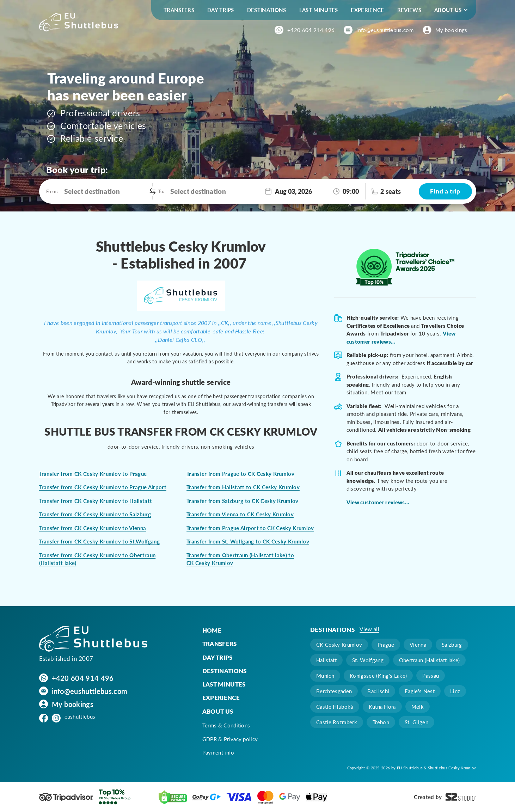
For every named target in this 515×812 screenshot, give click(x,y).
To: (161, 191)
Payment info (218, 752)
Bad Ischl (378, 691)
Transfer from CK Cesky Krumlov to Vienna (93, 528)
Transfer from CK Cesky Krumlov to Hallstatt (96, 501)
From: (52, 191)
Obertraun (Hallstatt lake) (429, 660)
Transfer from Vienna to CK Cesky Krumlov (240, 514)
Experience (367, 10)
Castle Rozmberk (337, 722)
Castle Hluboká (335, 707)
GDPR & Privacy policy (230, 739)
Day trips (221, 10)
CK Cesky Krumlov (339, 645)
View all (369, 629)
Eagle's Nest (420, 691)
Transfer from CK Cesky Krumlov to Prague (93, 474)
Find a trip (445, 191)
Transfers (179, 10)
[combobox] (107, 192)
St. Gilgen (416, 722)
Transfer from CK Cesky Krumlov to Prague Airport (103, 487)
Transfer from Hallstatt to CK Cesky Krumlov (243, 487)
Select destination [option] (92, 191)
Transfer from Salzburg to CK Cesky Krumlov (242, 501)
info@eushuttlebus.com (385, 30)
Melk (418, 707)
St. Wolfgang (368, 660)
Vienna (418, 645)
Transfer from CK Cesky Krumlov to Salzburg (95, 514)
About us (448, 10)
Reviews (409, 10)
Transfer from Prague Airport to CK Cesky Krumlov (250, 528)
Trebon (381, 722)
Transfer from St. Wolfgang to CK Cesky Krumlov (248, 541)
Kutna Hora (382, 707)
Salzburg (452, 645)
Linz (455, 691)
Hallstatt (326, 660)
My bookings (451, 30)
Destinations (267, 10)
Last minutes (319, 10)
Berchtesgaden (334, 691)
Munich (325, 676)
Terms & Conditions (226, 725)
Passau (431, 676)
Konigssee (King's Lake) (378, 676)
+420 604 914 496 (311, 30)
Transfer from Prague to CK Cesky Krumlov (240, 474)
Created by (445, 797)
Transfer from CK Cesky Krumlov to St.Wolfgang (99, 541)
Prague (386, 645)
